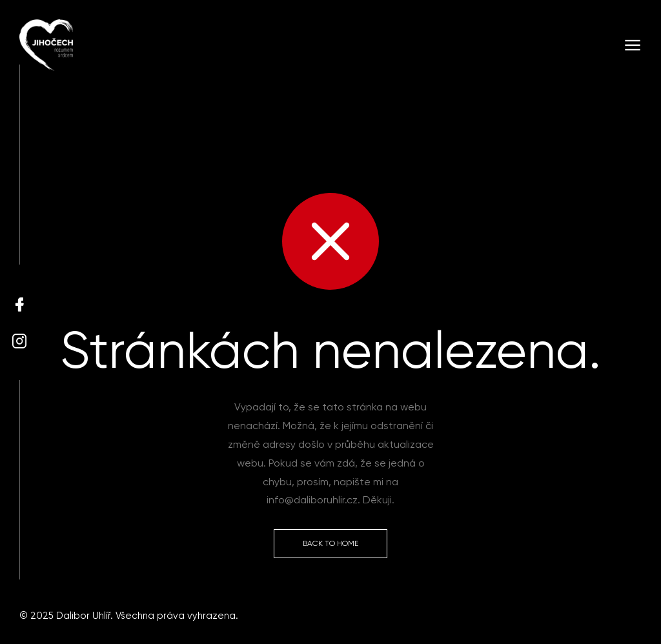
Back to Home (330, 543)
